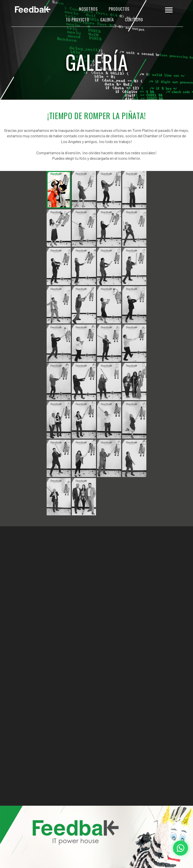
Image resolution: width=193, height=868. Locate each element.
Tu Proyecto (77, 20)
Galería (107, 20)
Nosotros (88, 9)
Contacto (134, 20)
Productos (119, 9)
